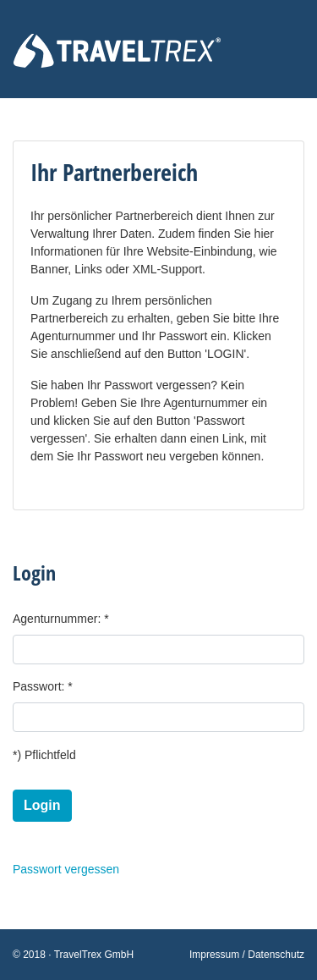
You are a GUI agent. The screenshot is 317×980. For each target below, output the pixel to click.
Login (42, 805)
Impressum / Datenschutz (247, 955)
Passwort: (38, 686)
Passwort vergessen (66, 869)
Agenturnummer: (57, 619)
